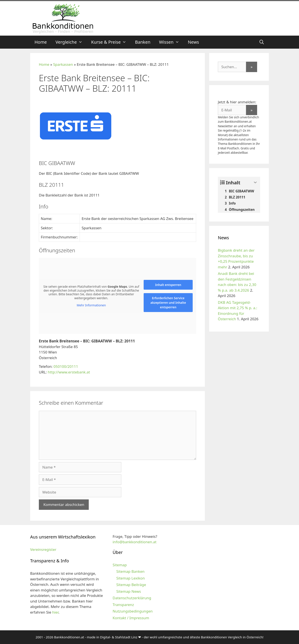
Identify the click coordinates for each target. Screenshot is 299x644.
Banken (143, 42)
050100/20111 (66, 366)
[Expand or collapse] (255, 182)
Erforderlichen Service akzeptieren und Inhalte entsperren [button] (168, 303)
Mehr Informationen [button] (91, 305)
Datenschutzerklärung (132, 598)
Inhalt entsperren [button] (168, 285)
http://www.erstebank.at (69, 372)
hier (55, 612)
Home (41, 42)
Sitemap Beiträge (131, 585)
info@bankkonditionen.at (135, 542)
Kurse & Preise (111, 42)
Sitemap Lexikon (131, 578)
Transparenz (123, 605)
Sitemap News (129, 591)
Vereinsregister (43, 549)
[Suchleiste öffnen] (262, 42)
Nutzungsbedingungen (133, 611)
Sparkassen (63, 64)
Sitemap (120, 565)
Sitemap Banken (130, 571)
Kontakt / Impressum (131, 618)
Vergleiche (71, 42)
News (193, 42)
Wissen (171, 42)
